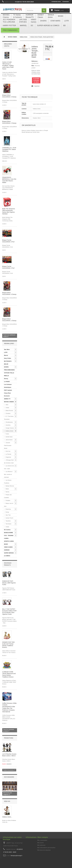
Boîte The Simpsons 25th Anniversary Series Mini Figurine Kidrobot (9, 211)
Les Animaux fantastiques (8, 386)
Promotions (9, 738)
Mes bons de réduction (44, 850)
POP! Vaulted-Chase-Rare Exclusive (8, 393)
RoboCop (8, 509)
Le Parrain (8, 454)
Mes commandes (42, 840)
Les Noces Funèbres (8, 482)
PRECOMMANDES (9, 370)
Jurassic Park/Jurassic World (8, 445)
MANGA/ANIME (8, 533)
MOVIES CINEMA (9, 402)
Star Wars (7, 349)
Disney (6, 379)
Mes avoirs (41, 843)
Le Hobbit (7, 382)
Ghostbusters (9, 422)
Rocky (7, 512)
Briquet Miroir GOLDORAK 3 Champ (9, 293)
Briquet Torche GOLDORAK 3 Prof (8, 241)
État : (33, 66)
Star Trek (8, 515)
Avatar (7, 408)
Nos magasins (9, 777)
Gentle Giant (9, 437)
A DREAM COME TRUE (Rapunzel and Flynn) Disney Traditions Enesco (9, 674)
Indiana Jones (9, 431)
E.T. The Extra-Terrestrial (9, 418)
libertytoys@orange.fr (16, 856)
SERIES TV (7, 399)
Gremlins (8, 425)
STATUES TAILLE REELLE (9, 374)
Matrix (7, 489)
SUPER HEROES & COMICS (9, 554)
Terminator (8, 524)
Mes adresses (41, 845)
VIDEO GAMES (8, 547)
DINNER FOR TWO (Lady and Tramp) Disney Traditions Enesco (8, 645)
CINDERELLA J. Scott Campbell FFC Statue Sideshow (9, 149)
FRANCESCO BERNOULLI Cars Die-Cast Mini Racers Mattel (9, 180)
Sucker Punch (9, 518)
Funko (7, 434)
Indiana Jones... (7, 817)
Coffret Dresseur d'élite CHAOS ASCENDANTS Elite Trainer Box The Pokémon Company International (9, 707)
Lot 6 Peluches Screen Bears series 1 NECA (9, 755)
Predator (8, 500)
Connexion (66, 2)
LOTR (6, 352)
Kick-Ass (8, 451)
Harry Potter (8, 358)
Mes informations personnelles (46, 848)
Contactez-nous (56, 2)
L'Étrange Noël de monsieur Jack (9, 461)
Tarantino (8, 521)
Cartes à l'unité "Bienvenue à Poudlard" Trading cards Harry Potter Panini (8, 65)
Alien (7, 405)
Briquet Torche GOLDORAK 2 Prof (8, 267)
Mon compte (43, 837)
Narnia (7, 492)
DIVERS (6, 367)
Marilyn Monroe (10, 486)
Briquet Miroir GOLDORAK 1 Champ (9, 320)
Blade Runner (9, 411)
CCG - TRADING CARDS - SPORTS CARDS (9, 538)
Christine (8, 413)
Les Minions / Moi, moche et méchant (8, 474)
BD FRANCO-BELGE (8, 363)
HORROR (7, 550)
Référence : (35, 61)
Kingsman (8, 457)
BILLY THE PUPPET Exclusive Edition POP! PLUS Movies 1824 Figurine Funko (9, 612)
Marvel (6, 355)
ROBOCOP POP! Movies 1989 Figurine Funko (9, 583)
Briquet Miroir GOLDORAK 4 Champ (9, 96)
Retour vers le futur (9, 505)
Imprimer (37, 86)
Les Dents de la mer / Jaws (9, 467)
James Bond (9, 440)
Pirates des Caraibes (8, 496)
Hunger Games (10, 428)
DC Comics (7, 530)
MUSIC (6, 544)
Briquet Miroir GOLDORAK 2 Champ (9, 122)
